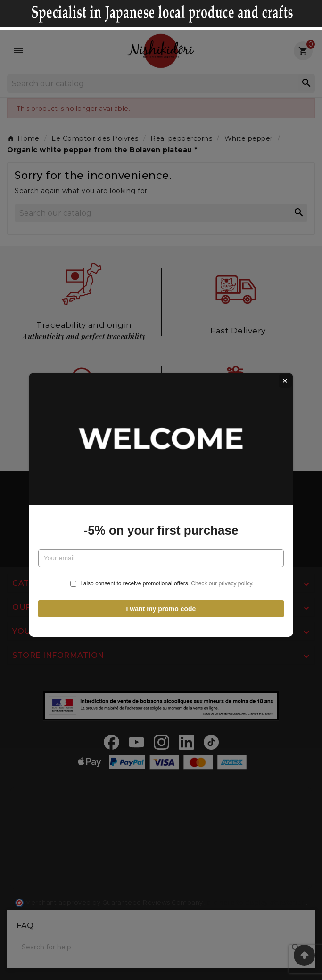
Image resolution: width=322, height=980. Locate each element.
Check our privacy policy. (222, 569)
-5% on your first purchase (161, 516)
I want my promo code (161, 594)
